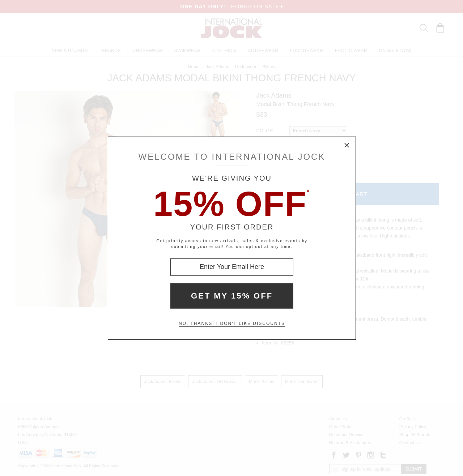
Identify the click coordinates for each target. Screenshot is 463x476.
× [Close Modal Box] (347, 145)
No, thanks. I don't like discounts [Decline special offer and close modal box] (232, 323)
